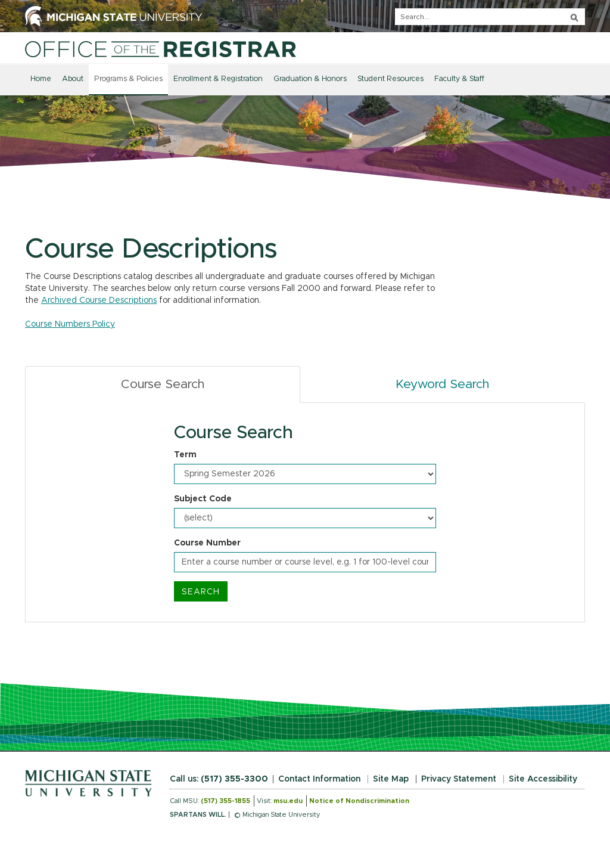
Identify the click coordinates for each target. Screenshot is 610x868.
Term (185, 455)
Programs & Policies (128, 79)
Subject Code (203, 499)
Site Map (391, 779)
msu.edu (288, 801)
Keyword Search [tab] (442, 384)
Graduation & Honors (310, 79)
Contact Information (319, 779)
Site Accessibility (543, 779)
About (73, 79)
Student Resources (390, 79)
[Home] (161, 49)
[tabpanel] (305, 513)
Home (41, 79)
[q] (490, 17)
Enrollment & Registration (218, 79)
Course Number (207, 543)
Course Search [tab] (163, 384)
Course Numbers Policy (70, 324)
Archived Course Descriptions (99, 300)
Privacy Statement (459, 779)
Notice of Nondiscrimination (359, 801)
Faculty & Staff (459, 79)
